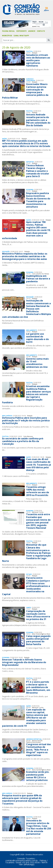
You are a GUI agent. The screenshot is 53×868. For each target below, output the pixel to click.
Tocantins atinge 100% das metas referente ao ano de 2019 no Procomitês (38, 491)
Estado (29, 574)
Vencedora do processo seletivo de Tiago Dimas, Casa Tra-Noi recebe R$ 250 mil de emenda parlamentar (39, 827)
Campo (29, 608)
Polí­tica (29, 51)
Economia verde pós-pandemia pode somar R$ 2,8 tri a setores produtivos (38, 776)
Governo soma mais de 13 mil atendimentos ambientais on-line (37, 363)
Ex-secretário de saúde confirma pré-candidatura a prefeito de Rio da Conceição (23, 441)
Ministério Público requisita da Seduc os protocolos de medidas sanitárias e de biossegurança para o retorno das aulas (25, 256)
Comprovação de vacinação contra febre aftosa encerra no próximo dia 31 (38, 615)
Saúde (4, 139)
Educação (6, 252)
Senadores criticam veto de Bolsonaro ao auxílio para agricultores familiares (38, 60)
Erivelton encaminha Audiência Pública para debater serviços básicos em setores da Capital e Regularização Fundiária (26, 394)
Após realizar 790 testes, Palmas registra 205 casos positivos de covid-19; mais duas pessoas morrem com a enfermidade (26, 230)
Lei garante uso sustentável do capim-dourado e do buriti (37, 338)
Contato (41, 31)
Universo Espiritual (34, 739)
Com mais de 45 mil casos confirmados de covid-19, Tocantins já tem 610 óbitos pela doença (39, 465)
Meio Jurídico (7, 416)
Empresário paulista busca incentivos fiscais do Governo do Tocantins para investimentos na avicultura (38, 200)
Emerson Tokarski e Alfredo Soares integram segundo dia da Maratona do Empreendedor (24, 662)
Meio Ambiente (32, 330)
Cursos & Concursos (31, 80)
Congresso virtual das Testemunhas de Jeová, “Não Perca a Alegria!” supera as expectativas (39, 750)
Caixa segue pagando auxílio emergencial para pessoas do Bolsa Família (38, 640)
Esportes (30, 162)
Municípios (7, 36)
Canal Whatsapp (21, 36)
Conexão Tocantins (26, 858)
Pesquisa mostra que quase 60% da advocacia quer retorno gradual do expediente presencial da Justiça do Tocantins (22, 800)
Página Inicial (8, 31)
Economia (30, 190)
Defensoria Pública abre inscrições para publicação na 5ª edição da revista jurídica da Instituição (26, 420)
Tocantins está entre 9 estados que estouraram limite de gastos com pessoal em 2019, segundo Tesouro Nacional (38, 521)
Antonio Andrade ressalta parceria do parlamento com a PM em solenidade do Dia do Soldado (38, 120)
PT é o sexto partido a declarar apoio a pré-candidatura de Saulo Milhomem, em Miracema (38, 687)
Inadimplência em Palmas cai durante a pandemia (38, 279)
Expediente (21, 31)
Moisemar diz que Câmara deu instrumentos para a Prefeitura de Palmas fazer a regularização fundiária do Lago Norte (26, 553)
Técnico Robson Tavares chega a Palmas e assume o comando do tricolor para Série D (38, 171)
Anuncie (32, 31)
